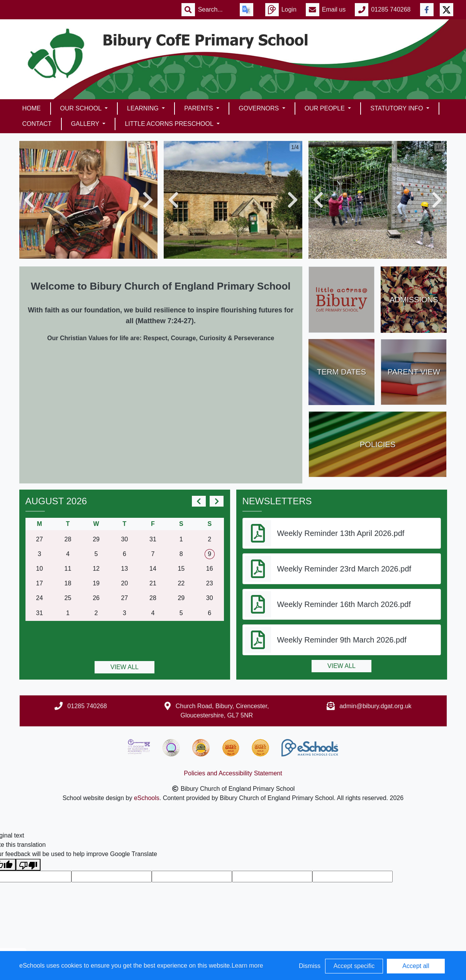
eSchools (147, 798)
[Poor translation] (28, 865)
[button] (29, 200)
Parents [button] (199, 108)
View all (125, 667)
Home (32, 108)
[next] (217, 501)
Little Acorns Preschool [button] (170, 124)
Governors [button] (259, 108)
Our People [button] (325, 108)
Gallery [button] (86, 124)
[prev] (199, 501)
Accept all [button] (416, 966)
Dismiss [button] (310, 966)
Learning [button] (144, 108)
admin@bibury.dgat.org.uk (375, 706)
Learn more (247, 966)
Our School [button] (82, 108)
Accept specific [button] (354, 966)
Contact (37, 124)
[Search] (214, 10)
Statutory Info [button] (397, 108)
